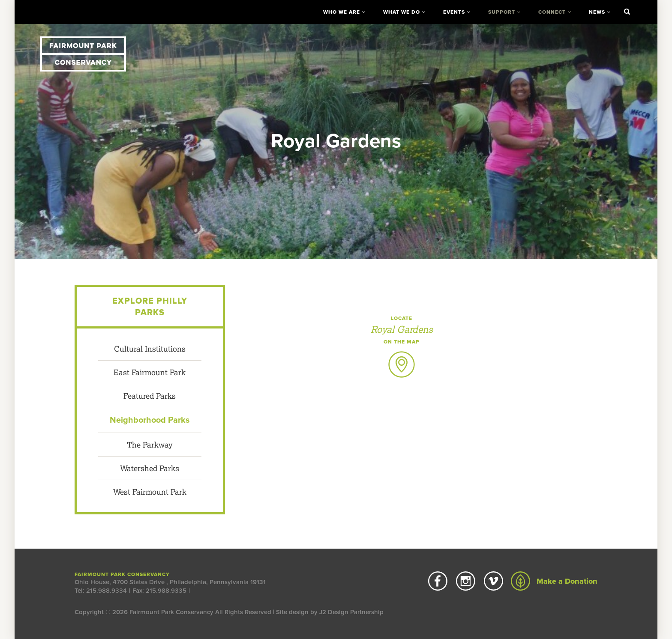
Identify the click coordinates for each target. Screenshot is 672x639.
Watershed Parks (150, 468)
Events (454, 12)
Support (502, 12)
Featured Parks (150, 396)
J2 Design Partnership (351, 612)
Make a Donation (554, 581)
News (597, 12)
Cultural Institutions (150, 349)
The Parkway (150, 445)
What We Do (402, 12)
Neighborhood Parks (150, 420)
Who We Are (342, 12)
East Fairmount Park (150, 372)
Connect (552, 12)
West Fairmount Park (150, 492)
